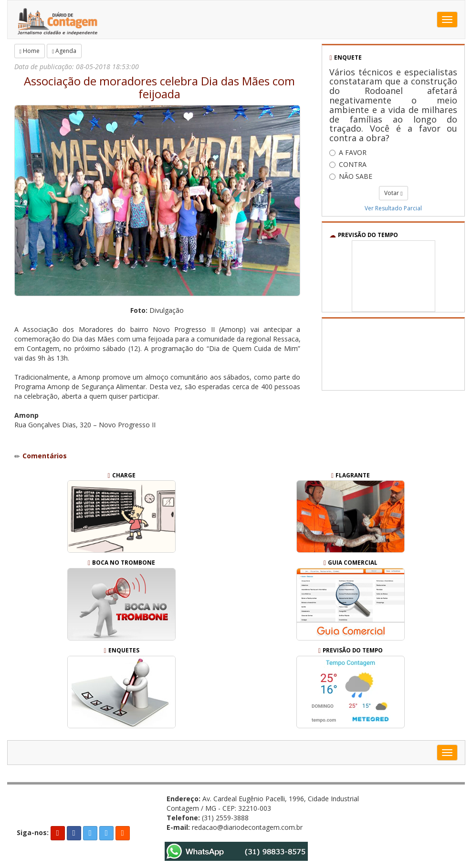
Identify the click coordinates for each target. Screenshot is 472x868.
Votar (393, 193)
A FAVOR (348, 152)
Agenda (64, 51)
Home (30, 51)
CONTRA (348, 164)
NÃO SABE (351, 176)
